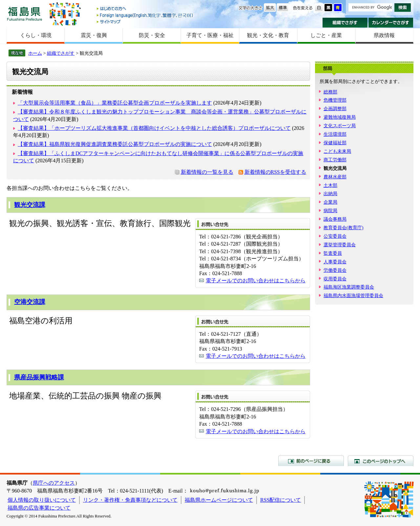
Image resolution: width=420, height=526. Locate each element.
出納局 (330, 193)
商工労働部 (335, 160)
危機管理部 (335, 100)
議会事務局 (335, 219)
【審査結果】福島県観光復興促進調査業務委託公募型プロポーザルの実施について (115, 144)
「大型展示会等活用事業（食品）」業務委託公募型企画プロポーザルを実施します (115, 103)
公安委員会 (335, 236)
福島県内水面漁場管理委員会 (353, 295)
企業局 (330, 202)
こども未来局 (337, 151)
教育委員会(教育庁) (344, 228)
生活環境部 (335, 134)
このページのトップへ (381, 461)
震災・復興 (94, 35)
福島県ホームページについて (219, 500)
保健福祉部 (335, 143)
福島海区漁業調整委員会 (349, 287)
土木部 (330, 185)
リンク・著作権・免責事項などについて (130, 500)
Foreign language (145, 15)
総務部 (330, 92)
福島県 (25, 14)
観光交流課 (30, 205)
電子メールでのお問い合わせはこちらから (256, 281)
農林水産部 (335, 177)
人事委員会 (335, 262)
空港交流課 (30, 302)
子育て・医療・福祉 (210, 35)
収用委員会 (335, 279)
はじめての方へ (145, 9)
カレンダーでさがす (391, 23)
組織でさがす (345, 23)
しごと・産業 (326, 35)
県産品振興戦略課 (39, 377)
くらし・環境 (36, 35)
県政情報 (384, 35)
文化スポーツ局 (340, 126)
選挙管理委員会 (340, 245)
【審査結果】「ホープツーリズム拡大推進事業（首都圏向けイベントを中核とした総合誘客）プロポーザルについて (154, 128)
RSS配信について (281, 500)
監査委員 (333, 253)
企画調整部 (335, 109)
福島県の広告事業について (39, 508)
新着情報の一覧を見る (207, 172)
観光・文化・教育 (268, 35)
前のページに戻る (311, 461)
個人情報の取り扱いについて (42, 500)
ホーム (35, 53)
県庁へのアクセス (54, 483)
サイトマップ (145, 21)
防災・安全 (152, 35)
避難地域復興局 (340, 117)
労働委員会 (335, 270)
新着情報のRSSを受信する (275, 172)
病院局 (330, 211)
